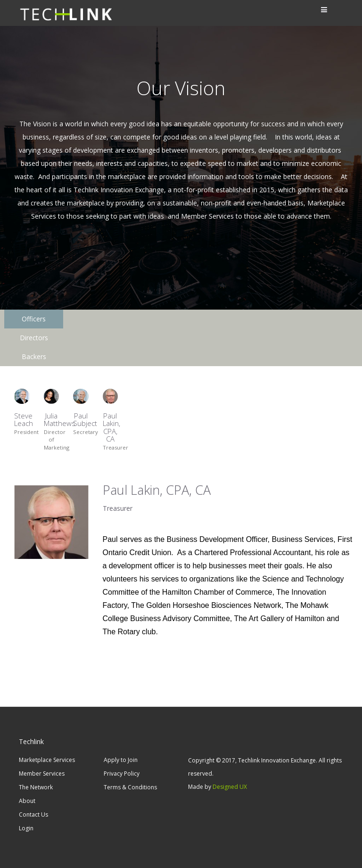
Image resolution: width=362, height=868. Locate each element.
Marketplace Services (47, 760)
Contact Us (33, 815)
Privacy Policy (122, 774)
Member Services (42, 774)
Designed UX (230, 787)
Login (26, 828)
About (27, 801)
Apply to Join (121, 760)
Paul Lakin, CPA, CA (111, 416)
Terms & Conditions (130, 787)
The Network (36, 787)
